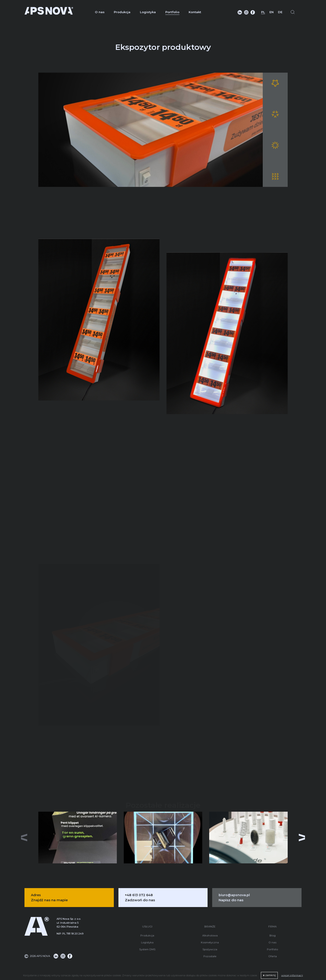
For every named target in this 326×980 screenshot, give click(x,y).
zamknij (269, 975)
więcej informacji (292, 975)
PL (263, 12)
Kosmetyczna (210, 939)
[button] (302, 838)
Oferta (273, 953)
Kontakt (195, 12)
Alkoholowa (210, 932)
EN (272, 12)
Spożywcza (210, 946)
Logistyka (148, 12)
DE (280, 12)
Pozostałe (210, 953)
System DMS (147, 946)
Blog (273, 932)
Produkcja (122, 12)
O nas (100, 12)
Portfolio (172, 12)
